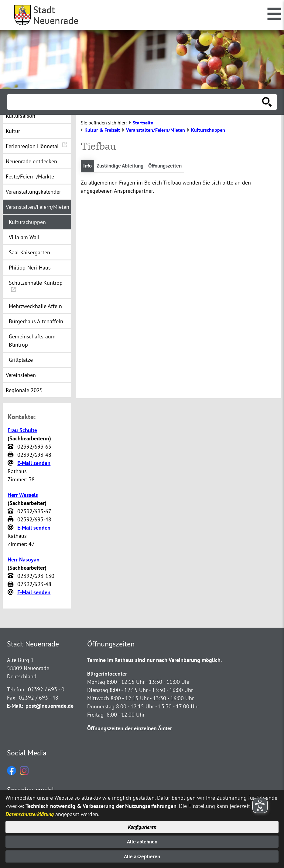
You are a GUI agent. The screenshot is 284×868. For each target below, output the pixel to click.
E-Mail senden (34, 463)
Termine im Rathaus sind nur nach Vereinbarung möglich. (154, 660)
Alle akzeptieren (142, 856)
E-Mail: (15, 706)
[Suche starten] (267, 102)
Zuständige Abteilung (123, 166)
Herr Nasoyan (24, 559)
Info (88, 166)
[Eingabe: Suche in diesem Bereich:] (135, 102)
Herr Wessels (23, 495)
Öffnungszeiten (171, 166)
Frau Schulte (22, 430)
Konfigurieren (142, 826)
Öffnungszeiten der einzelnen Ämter (130, 728)
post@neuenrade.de (50, 706)
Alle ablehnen (142, 841)
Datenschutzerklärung (30, 813)
